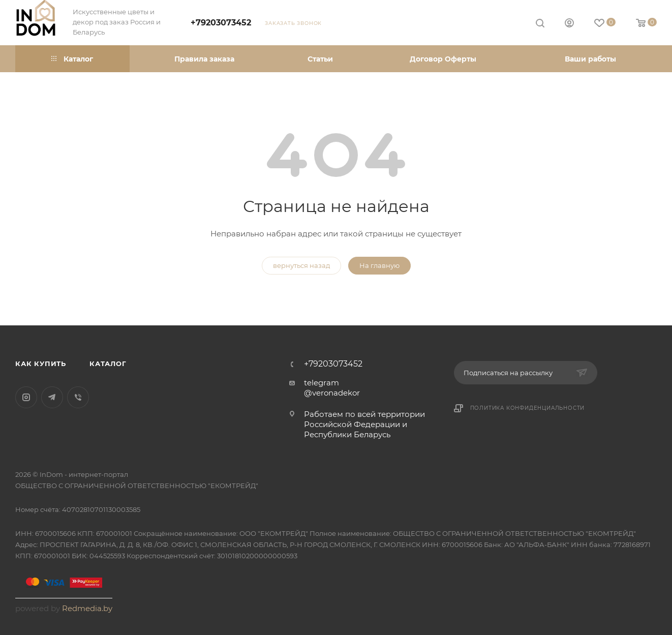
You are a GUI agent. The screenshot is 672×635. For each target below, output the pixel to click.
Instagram (26, 397)
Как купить (41, 364)
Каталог (108, 364)
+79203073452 (221, 23)
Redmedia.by (87, 608)
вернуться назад (301, 265)
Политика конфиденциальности (528, 408)
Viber (78, 397)
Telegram (52, 397)
